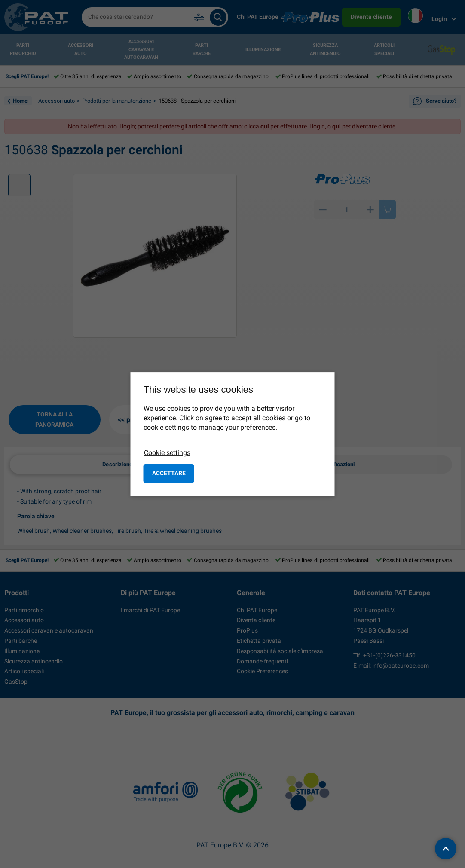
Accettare (169, 473)
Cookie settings (167, 453)
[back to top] (446, 849)
